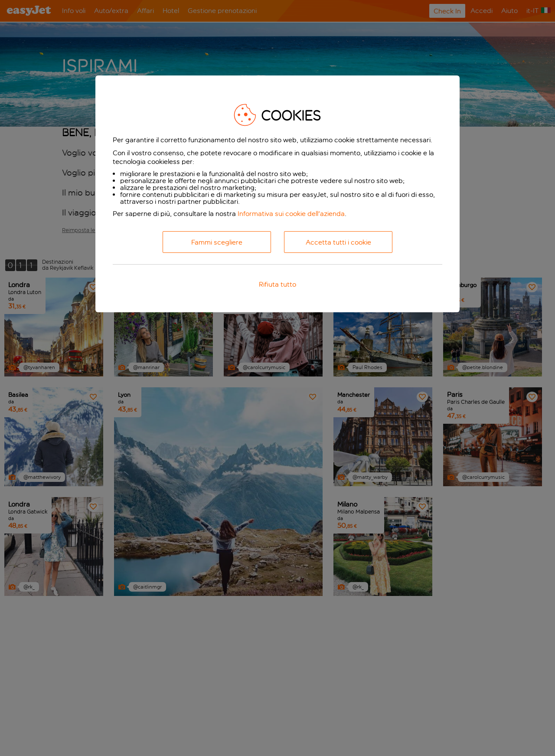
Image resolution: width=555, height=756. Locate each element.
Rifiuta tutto (277, 284)
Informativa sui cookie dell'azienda (291, 214)
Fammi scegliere (217, 242)
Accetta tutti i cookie (338, 242)
